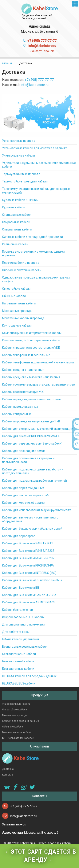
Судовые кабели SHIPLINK (20, 200)
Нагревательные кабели (19, 303)
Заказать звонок (42, 51)
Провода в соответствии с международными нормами (33, 253)
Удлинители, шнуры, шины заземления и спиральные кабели (39, 165)
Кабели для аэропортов (19, 536)
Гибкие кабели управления (21, 639)
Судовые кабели (14, 207)
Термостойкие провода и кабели (25, 181)
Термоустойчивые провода (21, 174)
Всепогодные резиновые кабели (25, 647)
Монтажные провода (17, 311)
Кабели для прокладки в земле (24, 451)
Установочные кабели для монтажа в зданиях (34, 148)
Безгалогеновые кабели (19, 654)
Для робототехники (16, 632)
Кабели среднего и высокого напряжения (31, 377)
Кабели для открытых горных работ (27, 495)
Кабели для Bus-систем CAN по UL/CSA (29, 595)
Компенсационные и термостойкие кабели (32, 333)
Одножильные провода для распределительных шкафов (36, 279)
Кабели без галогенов (17, 610)
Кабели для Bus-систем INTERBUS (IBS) (29, 573)
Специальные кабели (17, 229)
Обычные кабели (14, 296)
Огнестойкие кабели (16, 289)
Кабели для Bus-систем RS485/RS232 (28, 558)
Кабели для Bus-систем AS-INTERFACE (29, 602)
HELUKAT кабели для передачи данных (29, 676)
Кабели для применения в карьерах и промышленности (28, 460)
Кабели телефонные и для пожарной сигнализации (38, 362)
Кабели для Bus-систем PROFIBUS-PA (28, 565)
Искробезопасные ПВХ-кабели (23, 617)
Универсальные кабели (18, 155)
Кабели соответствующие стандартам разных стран (39, 384)
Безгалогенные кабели (18, 669)
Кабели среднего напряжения (23, 370)
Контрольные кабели (17, 325)
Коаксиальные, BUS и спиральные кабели (31, 340)
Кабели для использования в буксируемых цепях (36, 510)
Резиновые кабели (15, 244)
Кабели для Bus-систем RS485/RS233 (28, 551)
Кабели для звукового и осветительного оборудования (30, 519)
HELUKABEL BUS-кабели (19, 683)
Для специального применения (24, 624)
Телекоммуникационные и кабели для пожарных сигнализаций (36, 191)
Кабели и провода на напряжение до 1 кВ (31, 421)
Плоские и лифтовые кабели (22, 270)
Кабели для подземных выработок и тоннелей (34, 481)
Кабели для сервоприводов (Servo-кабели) (32, 443)
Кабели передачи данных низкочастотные (32, 399)
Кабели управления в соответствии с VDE (31, 348)
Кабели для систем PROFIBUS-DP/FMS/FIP (31, 436)
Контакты (8, 775)
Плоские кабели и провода (21, 263)
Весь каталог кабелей (18, 738)
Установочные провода (19, 141)
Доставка (8, 769)
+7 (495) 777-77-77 (42, 41)
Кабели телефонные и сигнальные (26, 355)
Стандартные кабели (17, 215)
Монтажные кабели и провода (23, 318)
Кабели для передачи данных (23, 488)
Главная (7, 64)
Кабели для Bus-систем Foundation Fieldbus (32, 580)
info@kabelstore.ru (42, 46)
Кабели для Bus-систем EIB (21, 588)
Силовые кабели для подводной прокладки (32, 237)
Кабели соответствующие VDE (23, 392)
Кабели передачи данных (20, 407)
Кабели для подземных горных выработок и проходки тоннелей (33, 471)
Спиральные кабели (16, 222)
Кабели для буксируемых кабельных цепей (32, 529)
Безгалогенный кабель (18, 661)
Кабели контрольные (17, 414)
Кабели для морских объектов (23, 503)
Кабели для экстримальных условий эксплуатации (38, 429)
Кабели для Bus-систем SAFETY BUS (27, 543)
